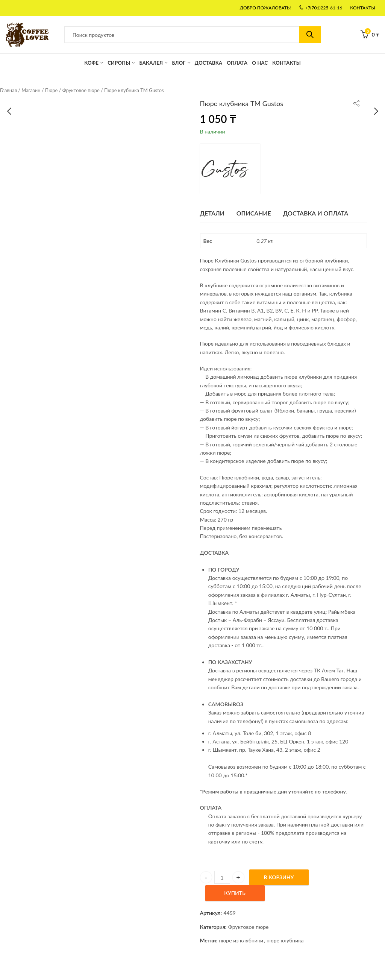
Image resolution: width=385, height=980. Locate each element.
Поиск (310, 35)
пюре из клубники (241, 940)
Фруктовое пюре (81, 90)
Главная (8, 90)
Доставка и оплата (316, 213)
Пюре (51, 90)
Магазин (31, 90)
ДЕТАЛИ (212, 213)
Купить (235, 893)
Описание (254, 213)
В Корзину (279, 877)
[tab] (212, 213)
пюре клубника (285, 940)
